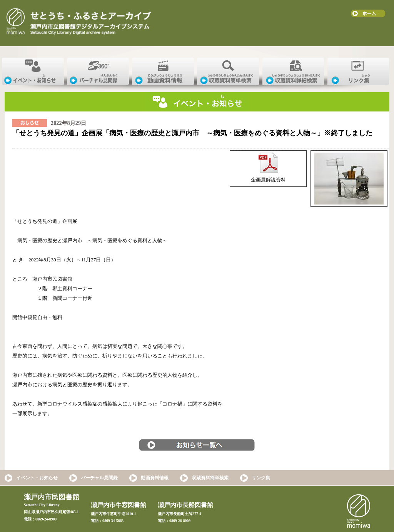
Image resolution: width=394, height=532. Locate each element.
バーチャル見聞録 (99, 478)
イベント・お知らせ (37, 478)
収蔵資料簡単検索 (210, 478)
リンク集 (261, 478)
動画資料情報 (155, 478)
